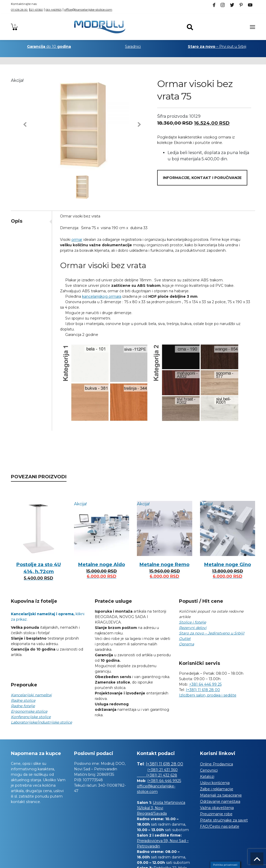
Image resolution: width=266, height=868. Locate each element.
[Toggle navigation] (252, 27)
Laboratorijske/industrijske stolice (41, 722)
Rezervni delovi (193, 628)
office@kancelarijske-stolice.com (88, 9)
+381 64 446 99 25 (205, 684)
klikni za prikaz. (48, 617)
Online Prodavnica (217, 764)
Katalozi (207, 777)
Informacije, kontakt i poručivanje (202, 178)
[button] (25, 124)
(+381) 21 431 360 (162, 770)
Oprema (187, 644)
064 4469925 (54, 10)
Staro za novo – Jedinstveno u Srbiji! (212, 633)
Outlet (185, 639)
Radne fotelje (23, 706)
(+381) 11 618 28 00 (203, 690)
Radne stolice (23, 700)
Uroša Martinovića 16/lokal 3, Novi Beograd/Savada (161, 808)
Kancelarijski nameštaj (31, 695)
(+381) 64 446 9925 (164, 781)
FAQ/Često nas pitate (220, 826)
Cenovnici (209, 770)
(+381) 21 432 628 (157, 775)
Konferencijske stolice (31, 717)
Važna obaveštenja (217, 808)
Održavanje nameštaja (220, 801)
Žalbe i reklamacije (217, 789)
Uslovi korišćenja (215, 783)
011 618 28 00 (19, 10)
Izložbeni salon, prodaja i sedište (208, 695)
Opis (17, 221)
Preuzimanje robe (216, 814)
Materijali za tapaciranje (221, 795)
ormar (77, 240)
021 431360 (36, 10)
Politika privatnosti (225, 865)
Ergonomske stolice (29, 711)
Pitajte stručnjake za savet (224, 820)
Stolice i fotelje (192, 622)
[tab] (31, 221)
